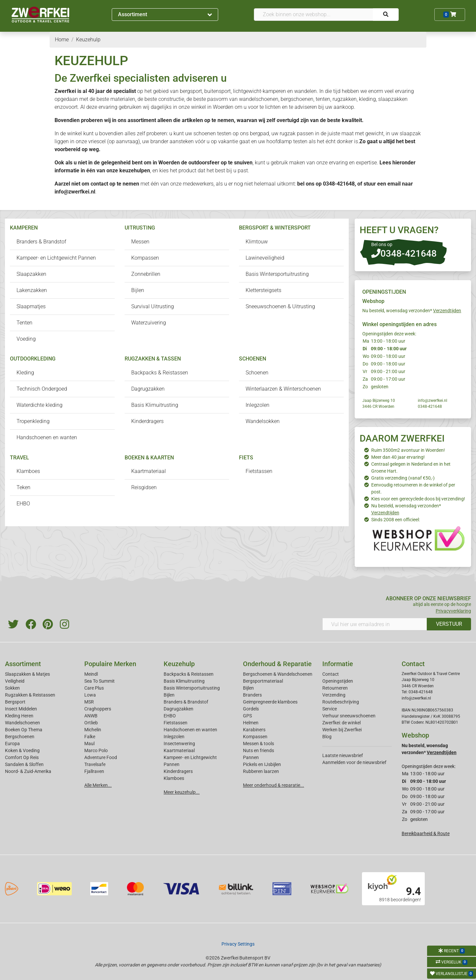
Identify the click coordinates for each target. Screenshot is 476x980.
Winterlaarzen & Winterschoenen (283, 389)
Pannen (251, 757)
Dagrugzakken (148, 389)
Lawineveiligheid (265, 258)
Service (330, 709)
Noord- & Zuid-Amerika (28, 771)
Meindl (91, 674)
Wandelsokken (263, 421)
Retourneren (335, 688)
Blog (327, 737)
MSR (89, 702)
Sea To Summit (99, 681)
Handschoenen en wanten (47, 437)
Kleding (25, 373)
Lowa (90, 695)
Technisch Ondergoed (42, 389)
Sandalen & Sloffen (24, 764)
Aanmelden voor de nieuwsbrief (354, 762)
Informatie (338, 664)
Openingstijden (338, 681)
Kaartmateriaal (149, 471)
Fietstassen (259, 471)
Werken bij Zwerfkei (342, 730)
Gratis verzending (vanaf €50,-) (403, 478)
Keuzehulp (179, 664)
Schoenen (257, 373)
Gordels (251, 709)
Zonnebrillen (146, 274)
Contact (331, 674)
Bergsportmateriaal (263, 681)
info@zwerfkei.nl (75, 192)
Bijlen (138, 290)
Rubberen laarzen (261, 771)
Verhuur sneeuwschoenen (349, 716)
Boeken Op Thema (24, 730)
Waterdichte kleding (40, 405)
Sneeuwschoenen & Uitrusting (280, 306)
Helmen (251, 723)
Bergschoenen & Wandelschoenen (278, 674)
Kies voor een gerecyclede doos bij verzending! (418, 499)
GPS (247, 716)
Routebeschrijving (341, 702)
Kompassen (145, 258)
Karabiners (254, 730)
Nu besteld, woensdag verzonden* (412, 311)
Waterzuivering (149, 323)
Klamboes (28, 471)
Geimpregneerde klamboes (270, 702)
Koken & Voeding (22, 750)
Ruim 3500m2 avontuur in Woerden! (408, 450)
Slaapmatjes (31, 306)
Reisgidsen (144, 487)
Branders (252, 695)
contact (99, 184)
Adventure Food (101, 757)
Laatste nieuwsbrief (343, 755)
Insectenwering (179, 744)
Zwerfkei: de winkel (341, 723)
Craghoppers (98, 709)
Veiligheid (15, 681)
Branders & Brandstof (41, 242)
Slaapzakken (31, 274)
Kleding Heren (19, 716)
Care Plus (94, 688)
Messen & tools (258, 744)
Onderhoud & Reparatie (277, 664)
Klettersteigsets (263, 290)
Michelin (93, 730)
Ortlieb (91, 723)
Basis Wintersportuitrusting (277, 274)
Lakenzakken (32, 290)
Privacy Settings (238, 944)
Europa (12, 744)
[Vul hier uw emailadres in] (375, 624)
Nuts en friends (258, 750)
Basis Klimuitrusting (155, 405)
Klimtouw (257, 242)
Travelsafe (95, 764)
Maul (89, 744)
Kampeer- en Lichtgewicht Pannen (56, 258)
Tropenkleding (33, 421)
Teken (23, 487)
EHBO (23, 504)
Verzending (334, 695)
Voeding (26, 339)
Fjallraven (94, 771)
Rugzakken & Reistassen (30, 695)
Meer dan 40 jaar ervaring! (398, 457)
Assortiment (165, 14)
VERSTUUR (449, 624)
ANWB (91, 716)
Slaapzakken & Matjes (27, 674)
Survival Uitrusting (153, 306)
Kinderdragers (147, 421)
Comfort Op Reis (22, 757)
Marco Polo (96, 750)
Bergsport (15, 702)
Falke (90, 737)
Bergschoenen (20, 737)
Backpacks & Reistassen (160, 373)
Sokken (12, 688)
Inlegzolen (258, 405)
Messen (140, 242)
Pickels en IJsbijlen (262, 764)
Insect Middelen (21, 709)
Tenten (24, 323)
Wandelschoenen (22, 723)
